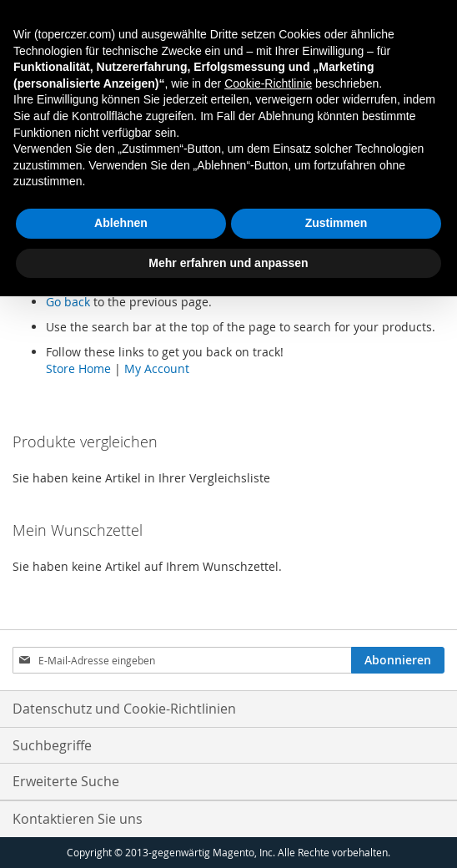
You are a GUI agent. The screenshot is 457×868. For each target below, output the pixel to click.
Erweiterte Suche (66, 781)
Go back (68, 302)
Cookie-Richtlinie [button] (268, 83)
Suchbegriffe (52, 745)
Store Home (78, 368)
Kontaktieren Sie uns (78, 819)
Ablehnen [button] (121, 223)
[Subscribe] (398, 660)
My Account (157, 368)
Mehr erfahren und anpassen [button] (228, 263)
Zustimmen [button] (336, 223)
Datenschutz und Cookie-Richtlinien (124, 709)
